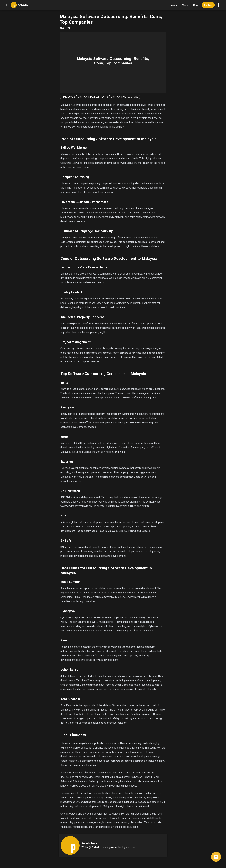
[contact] (216, 857)
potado (23, 5)
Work (185, 5)
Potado (96, 847)
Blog (196, 5)
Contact (208, 5)
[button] (219, 5)
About (174, 5)
